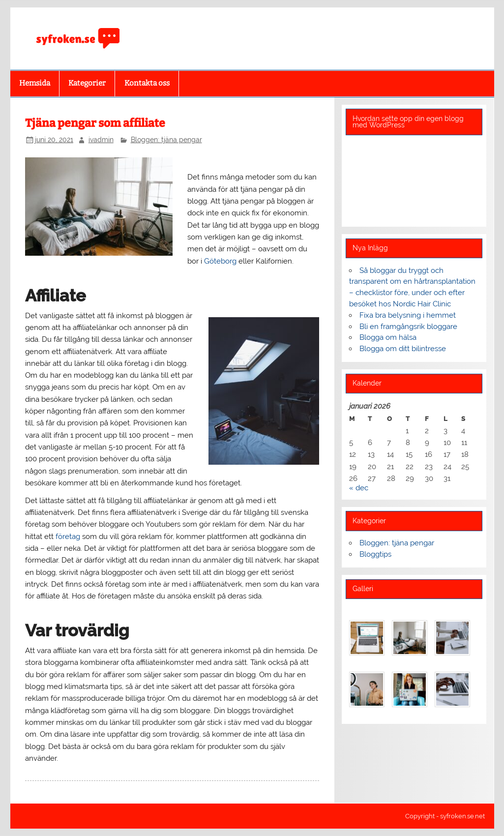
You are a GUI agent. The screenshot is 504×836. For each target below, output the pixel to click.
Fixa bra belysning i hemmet (408, 315)
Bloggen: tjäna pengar (166, 140)
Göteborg (220, 261)
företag (68, 537)
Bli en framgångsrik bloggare (408, 327)
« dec (359, 488)
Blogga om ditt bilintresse (403, 349)
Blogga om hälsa (388, 337)
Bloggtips (375, 554)
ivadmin (101, 140)
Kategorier (87, 83)
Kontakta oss (147, 83)
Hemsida (35, 83)
